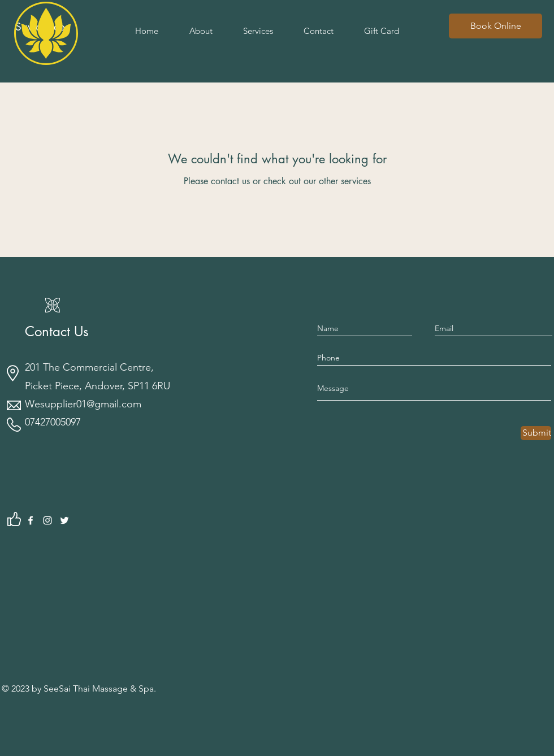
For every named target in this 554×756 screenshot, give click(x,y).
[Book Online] (495, 26)
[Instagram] (47, 520)
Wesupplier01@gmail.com (83, 404)
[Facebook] (31, 520)
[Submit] (536, 433)
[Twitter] (64, 520)
